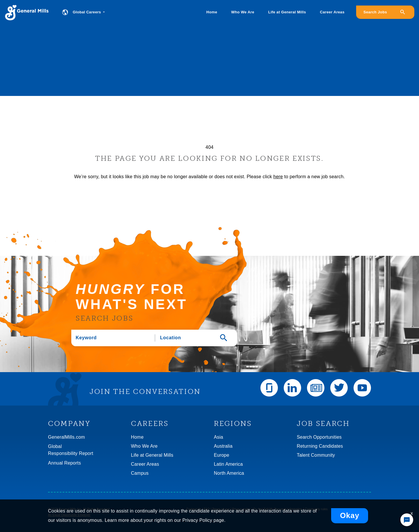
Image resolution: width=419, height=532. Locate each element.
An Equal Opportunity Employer (69, 515)
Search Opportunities (319, 437)
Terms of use (221, 509)
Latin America (228, 464)
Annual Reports (64, 463)
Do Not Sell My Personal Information (278, 509)
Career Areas (332, 12)
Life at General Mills (287, 12)
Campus (140, 473)
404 (209, 147)
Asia (219, 437)
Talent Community (316, 455)
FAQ (207, 509)
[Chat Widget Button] (407, 520)
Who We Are (243, 12)
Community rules (316, 509)
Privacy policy (242, 509)
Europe (222, 455)
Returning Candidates (320, 446)
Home (212, 12)
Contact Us (194, 509)
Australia (223, 446)
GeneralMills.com (66, 437)
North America (229, 473)
